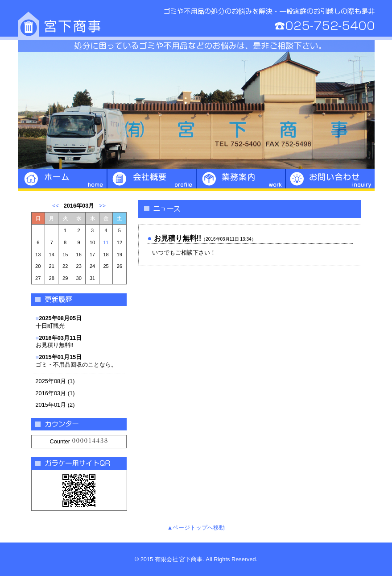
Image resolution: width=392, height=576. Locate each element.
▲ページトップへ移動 (196, 528)
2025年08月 (51, 381)
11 (106, 242)
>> (102, 206)
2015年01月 (51, 405)
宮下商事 (196, 20)
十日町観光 (59, 322)
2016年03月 (51, 393)
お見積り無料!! (59, 342)
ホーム (62, 180)
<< (56, 206)
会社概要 (152, 180)
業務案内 (241, 180)
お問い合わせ (330, 180)
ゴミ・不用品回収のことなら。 (76, 361)
